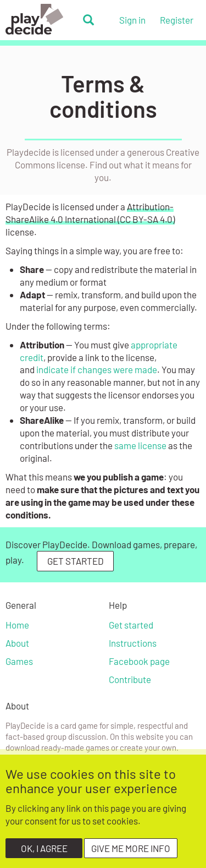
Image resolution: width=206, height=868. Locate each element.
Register (177, 20)
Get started (131, 625)
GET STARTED (76, 561)
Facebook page (139, 661)
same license (140, 445)
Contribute (130, 679)
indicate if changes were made (97, 369)
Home (17, 625)
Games (19, 661)
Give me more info (131, 854)
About (17, 643)
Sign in (132, 20)
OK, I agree (44, 854)
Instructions (133, 643)
